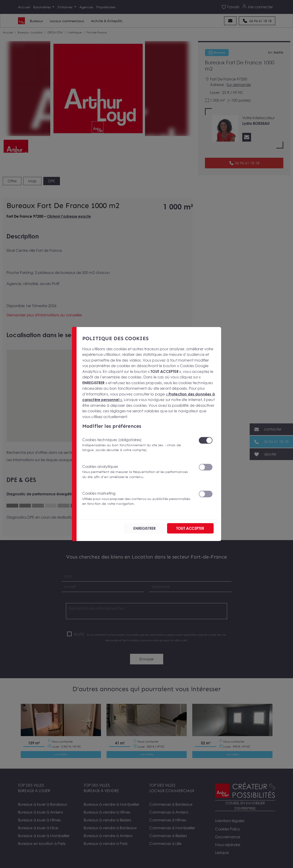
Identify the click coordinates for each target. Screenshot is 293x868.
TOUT (190, 528)
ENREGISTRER (144, 528)
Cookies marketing (137, 498)
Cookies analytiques (137, 472)
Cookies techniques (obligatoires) (137, 445)
